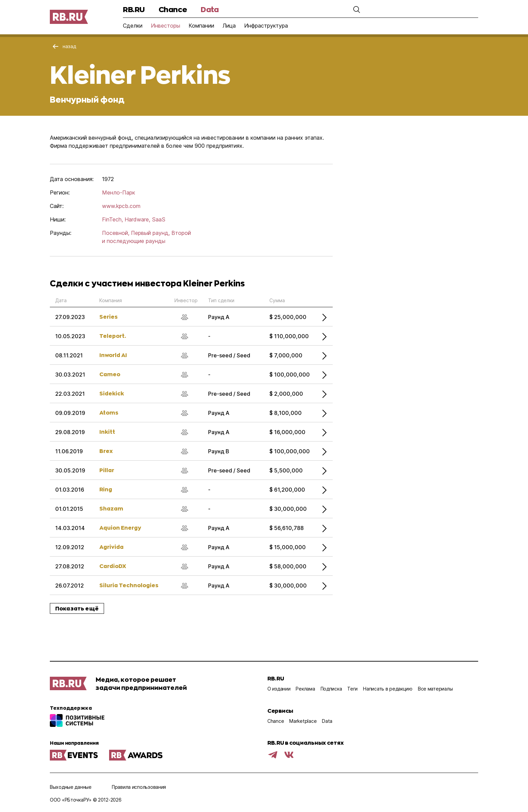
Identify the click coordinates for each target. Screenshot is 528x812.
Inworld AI (113, 355)
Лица (229, 26)
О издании (279, 689)
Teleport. (113, 336)
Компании (201, 26)
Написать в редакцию (388, 689)
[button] (357, 9)
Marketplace (303, 721)
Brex (106, 451)
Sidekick (112, 393)
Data (210, 9)
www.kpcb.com (121, 206)
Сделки (133, 26)
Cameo (110, 374)
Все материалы (435, 689)
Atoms (109, 412)
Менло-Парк (119, 192)
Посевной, (116, 233)
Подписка (331, 689)
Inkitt (107, 432)
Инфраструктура (266, 26)
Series (108, 316)
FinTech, (112, 219)
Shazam (111, 508)
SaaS (159, 219)
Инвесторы (166, 26)
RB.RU (134, 9)
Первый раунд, (150, 233)
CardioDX (113, 566)
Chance (173, 9)
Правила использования (139, 787)
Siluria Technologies (129, 585)
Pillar (107, 470)
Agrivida (111, 547)
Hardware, (137, 219)
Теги (352, 689)
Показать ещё (77, 608)
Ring (106, 489)
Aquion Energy (120, 527)
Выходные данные (71, 787)
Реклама (305, 689)
